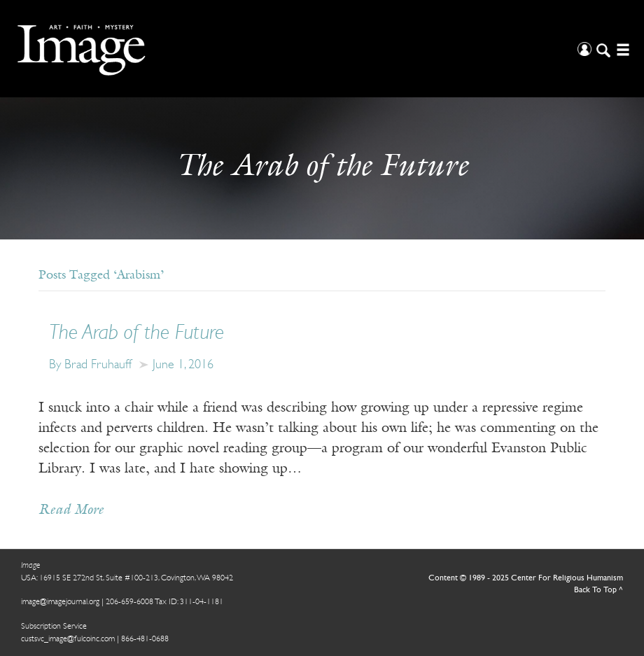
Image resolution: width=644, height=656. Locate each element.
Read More (71, 510)
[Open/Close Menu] (621, 49)
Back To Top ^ (598, 590)
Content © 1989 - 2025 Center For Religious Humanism (526, 578)
